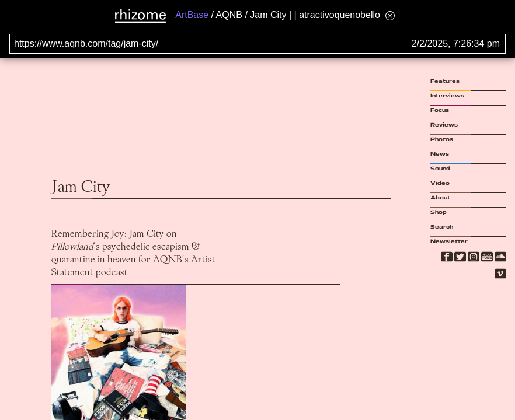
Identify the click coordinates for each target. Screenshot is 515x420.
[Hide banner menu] (390, 15)
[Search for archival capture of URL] (257, 44)
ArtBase (192, 15)
